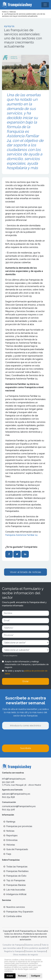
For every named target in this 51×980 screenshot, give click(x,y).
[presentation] (23, 737)
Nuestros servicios (14, 907)
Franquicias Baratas (15, 885)
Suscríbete (26, 748)
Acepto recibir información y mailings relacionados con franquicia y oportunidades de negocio (27, 664)
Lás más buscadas (14, 890)
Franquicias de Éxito (15, 876)
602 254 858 (8, 797)
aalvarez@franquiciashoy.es (16, 794)
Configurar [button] (36, 976)
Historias (9, 845)
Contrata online (13, 916)
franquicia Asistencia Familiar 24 (21, 535)
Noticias (9, 831)
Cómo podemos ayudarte (35, 948)
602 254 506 (8, 810)
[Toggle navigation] (45, 5)
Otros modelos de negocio (26, 955)
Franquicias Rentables (16, 871)
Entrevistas (10, 840)
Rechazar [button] (22, 976)
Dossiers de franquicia (36, 951)
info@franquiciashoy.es (14, 779)
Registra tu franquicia (14, 951)
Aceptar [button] (10, 976)
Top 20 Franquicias (14, 880)
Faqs (7, 854)
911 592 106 (8, 782)
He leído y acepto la (26, 672)
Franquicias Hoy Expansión (18, 912)
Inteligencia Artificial (15, 894)
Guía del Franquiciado (16, 849)
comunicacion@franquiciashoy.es (19, 806)
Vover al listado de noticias (26, 572)
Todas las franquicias (15, 867)
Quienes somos (33, 945)
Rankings (9, 822)
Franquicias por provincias (18, 826)
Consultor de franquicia (13, 945)
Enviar (26, 681)
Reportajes (10, 836)
